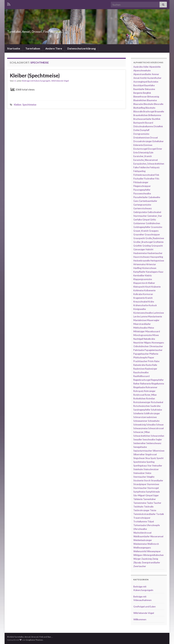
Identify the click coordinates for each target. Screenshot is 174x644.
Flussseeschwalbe (142, 193)
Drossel (154, 138)
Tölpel (151, 522)
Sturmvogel (153, 488)
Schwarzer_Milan (142, 432)
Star (150, 466)
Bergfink (147, 93)
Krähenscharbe (141, 305)
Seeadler (138, 439)
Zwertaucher (140, 566)
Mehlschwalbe (140, 328)
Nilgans (148, 343)
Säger (156, 495)
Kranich (149, 298)
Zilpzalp (137, 563)
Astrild (143, 78)
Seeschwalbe (149, 439)
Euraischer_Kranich (143, 156)
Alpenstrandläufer (142, 74)
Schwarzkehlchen (142, 436)
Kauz (161, 272)
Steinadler (157, 466)
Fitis (157, 179)
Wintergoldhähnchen (153, 555)
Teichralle (149, 507)
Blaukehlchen (140, 100)
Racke (149, 365)
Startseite (14, 48)
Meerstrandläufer (142, 324)
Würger (137, 559)
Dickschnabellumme (143, 126)
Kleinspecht (139, 287)
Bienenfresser (140, 97)
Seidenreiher (140, 443)
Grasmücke (156, 227)
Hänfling (137, 268)
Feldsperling (139, 171)
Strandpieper (140, 484)
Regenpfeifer (157, 380)
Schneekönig (140, 425)
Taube (150, 503)
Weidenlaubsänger (143, 540)
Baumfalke (149, 85)
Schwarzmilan (157, 436)
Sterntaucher (140, 477)
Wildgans (138, 555)
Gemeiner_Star (155, 216)
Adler (146, 67)
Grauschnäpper (152, 234)
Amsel (136, 78)
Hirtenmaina (139, 264)
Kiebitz (148, 275)
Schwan (160, 425)
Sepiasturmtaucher (143, 451)
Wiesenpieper (154, 551)
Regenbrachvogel (142, 380)
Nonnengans (158, 343)
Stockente (138, 481)
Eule (151, 152)
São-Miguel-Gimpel (143, 495)
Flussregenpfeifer (142, 190)
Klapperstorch (140, 283)
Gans (136, 201)
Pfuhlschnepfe (140, 357)
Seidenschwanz (154, 443)
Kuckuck (153, 305)
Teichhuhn (138, 507)
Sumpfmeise (139, 492)
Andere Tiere (54, 48)
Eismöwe (148, 145)
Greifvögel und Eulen (145, 606)
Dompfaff (145, 130)
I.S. (15, 81)
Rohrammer (151, 387)
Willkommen (140, 619)
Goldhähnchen (153, 223)
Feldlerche (144, 167)
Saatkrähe (155, 406)
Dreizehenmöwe (141, 138)
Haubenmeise (140, 253)
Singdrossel (151, 454)
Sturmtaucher (140, 488)
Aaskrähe (138, 67)
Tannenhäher (149, 499)
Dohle (136, 130)
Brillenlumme (155, 115)
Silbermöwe (158, 451)
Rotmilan (151, 398)
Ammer (155, 74)
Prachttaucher (140, 361)
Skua (148, 458)
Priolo (151, 361)
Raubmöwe (139, 369)
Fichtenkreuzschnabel (144, 175)
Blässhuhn (150, 108)
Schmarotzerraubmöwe (145, 417)
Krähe (151, 302)
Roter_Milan (151, 395)
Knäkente (156, 287)
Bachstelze (153, 82)
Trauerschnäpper (142, 518)
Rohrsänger (150, 391)
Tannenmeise (140, 503)
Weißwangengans (142, 548)
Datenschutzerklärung (81, 48)
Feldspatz (155, 167)
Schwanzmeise (141, 428)
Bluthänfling (139, 108)
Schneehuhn (154, 421)
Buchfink (156, 119)
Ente (136, 152)
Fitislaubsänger (141, 182)
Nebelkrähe (149, 339)
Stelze (148, 473)
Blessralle (159, 104)
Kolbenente (150, 290)
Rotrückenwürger (142, 402)
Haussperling (157, 257)
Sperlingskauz (140, 466)
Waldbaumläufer (142, 536)
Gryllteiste (158, 242)
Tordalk (160, 514)
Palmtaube (139, 350)
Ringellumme (158, 384)
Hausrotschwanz (142, 257)
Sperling (150, 462)
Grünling (147, 246)
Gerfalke (138, 220)
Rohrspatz (138, 391)
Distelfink (158, 126)
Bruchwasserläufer (142, 119)
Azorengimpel (140, 82)
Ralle (155, 365)
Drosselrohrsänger (143, 141)
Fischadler (138, 179)
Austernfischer (154, 78)
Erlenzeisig (143, 152)
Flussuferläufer (141, 197)
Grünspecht (157, 246)
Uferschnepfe (153, 525)
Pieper (151, 357)
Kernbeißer (139, 275)
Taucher (157, 503)
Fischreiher (149, 179)
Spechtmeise (29, 105)
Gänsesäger (139, 249)
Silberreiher (139, 454)
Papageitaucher (141, 354)
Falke (136, 167)
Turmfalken (33, 48)
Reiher (137, 384)
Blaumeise (152, 100)
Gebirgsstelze (140, 212)
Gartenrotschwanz (143, 208)
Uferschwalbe (140, 529)
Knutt (148, 287)
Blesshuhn (149, 104)
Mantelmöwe (140, 320)
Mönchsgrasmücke (143, 335)
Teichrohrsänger (141, 510)
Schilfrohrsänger (152, 413)
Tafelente (138, 499)
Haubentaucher (155, 253)
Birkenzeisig (153, 97)
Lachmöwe (159, 313)
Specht (160, 458)
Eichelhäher (158, 141)
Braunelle (159, 111)
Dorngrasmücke (141, 134)
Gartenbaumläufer (148, 201)
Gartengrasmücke (142, 205)
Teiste (153, 510)
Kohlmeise (138, 290)
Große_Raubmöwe (155, 238)
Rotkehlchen (140, 398)
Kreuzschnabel (141, 302)
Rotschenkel (157, 402)
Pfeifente (154, 354)
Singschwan (139, 458)
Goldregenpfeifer (142, 227)
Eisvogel (152, 149)
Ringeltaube (139, 387)
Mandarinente (155, 316)
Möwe (156, 335)
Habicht (149, 249)
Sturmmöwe (153, 484)
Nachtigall (138, 339)
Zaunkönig (147, 559)
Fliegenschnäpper (142, 186)
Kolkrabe (138, 294)
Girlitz (153, 220)
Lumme (144, 316)
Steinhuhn (138, 469)
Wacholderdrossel (142, 533)
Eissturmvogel (140, 149)
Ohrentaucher (156, 346)
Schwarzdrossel (156, 428)
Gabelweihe (154, 197)
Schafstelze (156, 410)
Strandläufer (157, 481)
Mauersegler (153, 320)
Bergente (138, 93)
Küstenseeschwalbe (143, 313)
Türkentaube (140, 525)
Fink (157, 175)
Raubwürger (151, 369)
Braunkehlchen (141, 115)
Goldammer (139, 223)
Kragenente (139, 298)
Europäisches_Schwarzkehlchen (149, 164)
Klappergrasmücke (143, 279)
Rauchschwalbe (141, 372)
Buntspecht (139, 123)
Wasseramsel (157, 536)
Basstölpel (139, 85)
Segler (159, 439)
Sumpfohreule (153, 492)
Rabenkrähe (139, 365)
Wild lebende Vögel (60, 81)
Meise (151, 328)
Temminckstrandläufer (145, 514)
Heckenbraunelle (142, 261)
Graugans (154, 231)
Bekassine (150, 89)
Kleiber (18, 105)
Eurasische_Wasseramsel (146, 160)
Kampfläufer (139, 272)
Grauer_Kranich (141, 231)
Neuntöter (138, 343)
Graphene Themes (34, 640)
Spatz (153, 458)
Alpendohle (155, 67)
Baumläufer (139, 89)
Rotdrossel (139, 395)
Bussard (149, 123)
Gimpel (146, 220)
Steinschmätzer (151, 469)
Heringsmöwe (157, 261)
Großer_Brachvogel (143, 242)
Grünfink (138, 246)
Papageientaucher (154, 350)
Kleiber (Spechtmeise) (35, 75)
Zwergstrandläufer (151, 563)
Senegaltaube (140, 447)
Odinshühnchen (141, 346)
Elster (159, 149)
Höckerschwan (149, 268)
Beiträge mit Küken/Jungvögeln (36, 81)
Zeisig (155, 559)
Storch (147, 481)
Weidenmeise (140, 544)
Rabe (157, 361)
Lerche (137, 316)
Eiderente (138, 145)
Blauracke (138, 104)
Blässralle (138, 111)
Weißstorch (153, 544)
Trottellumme (140, 522)
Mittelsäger (139, 331)
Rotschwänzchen (142, 406)
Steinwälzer (139, 473)
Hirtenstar (151, 264)
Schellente (138, 413)
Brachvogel (149, 111)
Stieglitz (151, 477)
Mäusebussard (153, 331)
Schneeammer (140, 421)
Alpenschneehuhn (142, 70)
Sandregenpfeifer (142, 410)
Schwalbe (151, 425)
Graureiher (139, 234)
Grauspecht (139, 238)
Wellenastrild (140, 551)
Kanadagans (152, 272)
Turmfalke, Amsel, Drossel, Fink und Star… (52, 31)
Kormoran (148, 294)
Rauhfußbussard (141, 376)
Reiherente (146, 384)
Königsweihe (140, 309)
